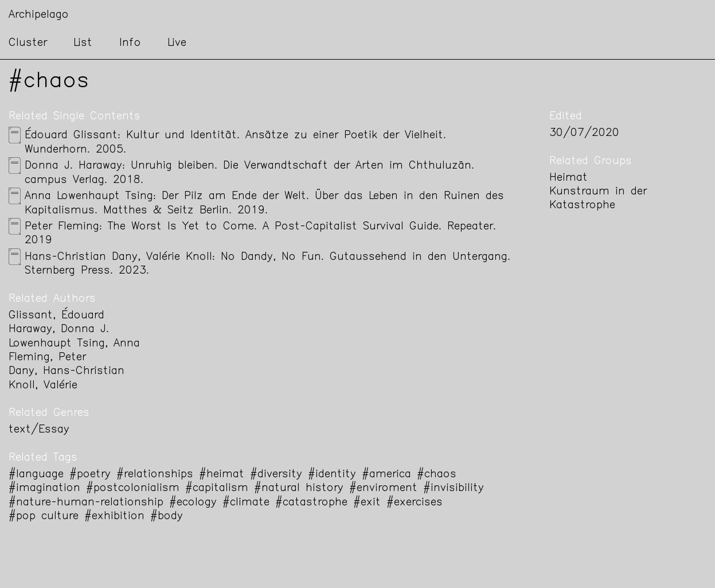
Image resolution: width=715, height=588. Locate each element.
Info (130, 43)
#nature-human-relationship (86, 503)
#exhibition (114, 517)
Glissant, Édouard (56, 316)
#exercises (415, 503)
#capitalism (217, 488)
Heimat (569, 178)
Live (177, 43)
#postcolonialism (133, 488)
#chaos (437, 475)
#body (167, 517)
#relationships (155, 475)
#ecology (193, 503)
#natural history (299, 488)
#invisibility (454, 488)
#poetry (90, 475)
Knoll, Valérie (43, 386)
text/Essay (39, 430)
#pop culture (44, 517)
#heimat (222, 475)
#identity (332, 475)
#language (36, 475)
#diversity (276, 475)
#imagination (44, 488)
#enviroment (383, 488)
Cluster (28, 43)
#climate (246, 503)
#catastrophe (311, 503)
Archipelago (39, 15)
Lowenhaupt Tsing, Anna (74, 344)
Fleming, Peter (47, 358)
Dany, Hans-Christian (67, 371)
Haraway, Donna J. (59, 330)
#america (386, 475)
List (83, 43)
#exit (367, 503)
